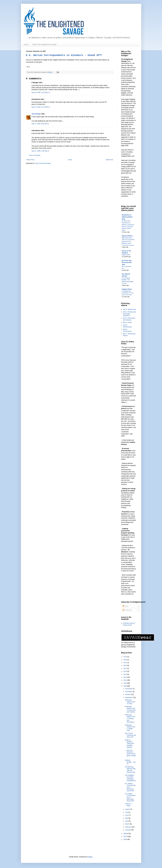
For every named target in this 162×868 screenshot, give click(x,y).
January (128, 830)
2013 (125, 674)
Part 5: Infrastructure (127, 326)
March (127, 824)
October (128, 694)
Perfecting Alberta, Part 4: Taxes (130, 702)
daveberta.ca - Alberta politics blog (127, 217)
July (127, 812)
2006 (125, 839)
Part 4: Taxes (127, 322)
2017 (125, 663)
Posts (125, 606)
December (129, 689)
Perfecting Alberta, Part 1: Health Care (130, 728)
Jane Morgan (36, 114)
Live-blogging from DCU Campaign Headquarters (130, 778)
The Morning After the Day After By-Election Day (130, 770)
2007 (125, 837)
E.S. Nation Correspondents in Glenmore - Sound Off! (64, 55)
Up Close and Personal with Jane (127, 262)
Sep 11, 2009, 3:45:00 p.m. (41, 151)
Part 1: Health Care (129, 309)
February (128, 827)
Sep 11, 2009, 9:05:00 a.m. (41, 124)
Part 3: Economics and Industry (129, 319)
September (129, 697)
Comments (127, 610)
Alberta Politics (127, 236)
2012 (125, 677)
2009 (125, 686)
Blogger (90, 857)
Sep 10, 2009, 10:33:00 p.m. (41, 92)
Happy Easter (126, 255)
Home (26, 44)
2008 (125, 834)
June (127, 815)
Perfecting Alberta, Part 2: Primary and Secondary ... (130, 719)
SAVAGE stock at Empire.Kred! (129, 624)
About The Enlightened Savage (44, 44)
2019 (125, 657)
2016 (125, 665)
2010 (125, 683)
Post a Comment (35, 155)
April (127, 821)
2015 (125, 669)
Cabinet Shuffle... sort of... (130, 762)
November (129, 692)
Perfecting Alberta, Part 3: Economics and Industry (130, 709)
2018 (125, 660)
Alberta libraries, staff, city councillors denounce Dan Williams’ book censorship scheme (128, 241)
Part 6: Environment (127, 330)
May (127, 818)
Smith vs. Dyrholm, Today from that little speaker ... (129, 744)
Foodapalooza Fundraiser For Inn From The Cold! (128, 293)
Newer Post (30, 160)
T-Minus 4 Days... (128, 805)
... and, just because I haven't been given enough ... (130, 754)
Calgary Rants (127, 289)
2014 (125, 671)
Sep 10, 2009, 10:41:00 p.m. (41, 107)
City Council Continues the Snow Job (130, 735)
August (128, 809)
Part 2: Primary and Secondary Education (129, 314)
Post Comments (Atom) (43, 163)
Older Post (109, 160)
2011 (125, 680)
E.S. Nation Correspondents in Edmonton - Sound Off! (130, 797)
